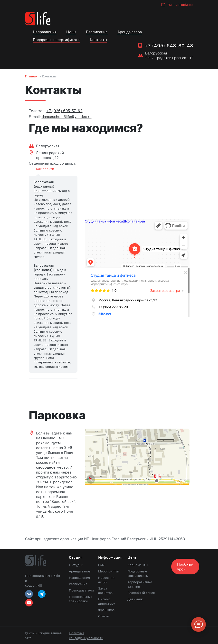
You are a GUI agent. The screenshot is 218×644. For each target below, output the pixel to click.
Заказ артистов (105, 591)
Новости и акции (106, 580)
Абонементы (137, 565)
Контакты (99, 40)
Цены (71, 32)
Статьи (104, 616)
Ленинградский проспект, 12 (50, 155)
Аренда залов (130, 32)
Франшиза (106, 610)
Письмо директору (107, 601)
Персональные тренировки (80, 599)
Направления (45, 32)
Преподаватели (80, 590)
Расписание (97, 32)
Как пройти (45, 169)
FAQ (101, 565)
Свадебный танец (141, 593)
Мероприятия (109, 571)
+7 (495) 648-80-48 (169, 45)
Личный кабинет (180, 5)
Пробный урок (185, 567)
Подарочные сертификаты (57, 40)
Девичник (135, 599)
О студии (76, 565)
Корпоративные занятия (140, 584)
